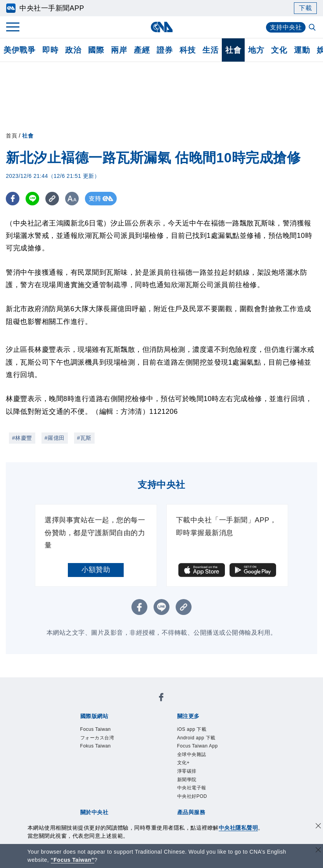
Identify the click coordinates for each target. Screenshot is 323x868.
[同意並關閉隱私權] (318, 827)
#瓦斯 (84, 438)
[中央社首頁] (161, 27)
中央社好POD (192, 796)
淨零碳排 (187, 771)
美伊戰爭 (19, 50)
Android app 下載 (196, 738)
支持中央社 (286, 27)
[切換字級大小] (72, 199)
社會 (233, 50)
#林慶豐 (22, 438)
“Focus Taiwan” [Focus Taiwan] (73, 860)
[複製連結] (52, 199)
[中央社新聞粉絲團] (161, 698)
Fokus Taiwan (96, 746)
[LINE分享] (32, 199)
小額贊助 (96, 570)
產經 (142, 50)
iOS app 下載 (192, 729)
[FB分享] (13, 199)
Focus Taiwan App (198, 746)
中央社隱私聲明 (238, 828)
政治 (73, 50)
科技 (187, 50)
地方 (256, 50)
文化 (279, 50)
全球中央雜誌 (192, 754)
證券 (165, 50)
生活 (210, 50)
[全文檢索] (313, 28)
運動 (302, 50)
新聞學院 (187, 780)
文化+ (184, 763)
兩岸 (119, 50)
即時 (50, 50)
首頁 (11, 136)
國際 (96, 50)
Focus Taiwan (96, 729)
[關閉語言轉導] (318, 851)
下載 (305, 8)
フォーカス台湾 (97, 738)
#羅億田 (55, 438)
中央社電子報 (192, 788)
